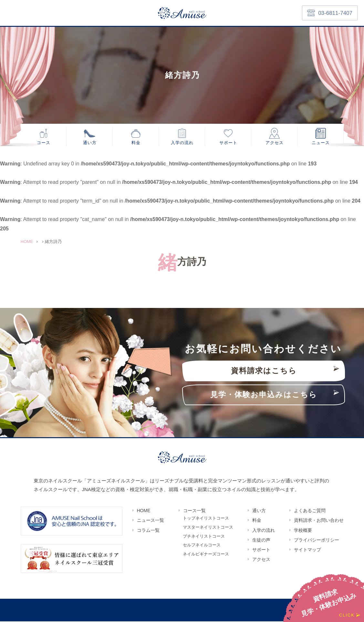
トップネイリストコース (206, 519)
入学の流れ (182, 143)
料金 (136, 143)
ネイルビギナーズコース (206, 556)
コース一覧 (194, 511)
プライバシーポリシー (317, 541)
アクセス (275, 143)
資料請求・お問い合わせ (319, 521)
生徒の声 (261, 541)
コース (44, 143)
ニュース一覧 (151, 521)
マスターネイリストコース (208, 528)
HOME (144, 511)
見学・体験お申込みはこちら (264, 395)
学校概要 (303, 531)
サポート (228, 143)
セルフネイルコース (202, 547)
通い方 (90, 143)
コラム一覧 (148, 531)
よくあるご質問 (310, 511)
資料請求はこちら (264, 371)
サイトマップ (307, 550)
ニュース (321, 143)
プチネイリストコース (204, 538)
